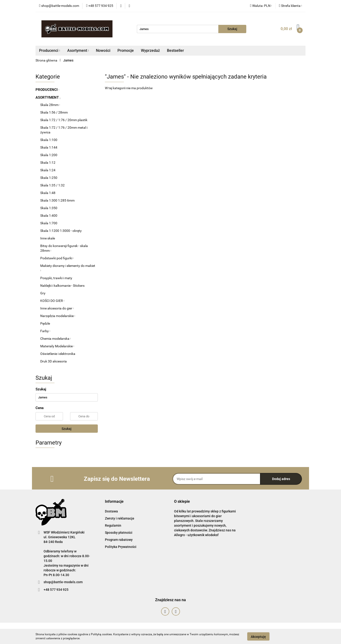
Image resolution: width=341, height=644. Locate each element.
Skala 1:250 (49, 178)
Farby (45, 331)
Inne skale (48, 238)
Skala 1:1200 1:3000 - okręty (61, 231)
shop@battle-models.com (63, 582)
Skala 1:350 (49, 208)
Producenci (50, 51)
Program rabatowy (119, 540)
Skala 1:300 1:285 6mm (57, 200)
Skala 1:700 (49, 223)
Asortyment (78, 51)
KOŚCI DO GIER (52, 301)
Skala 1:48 (48, 193)
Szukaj (67, 429)
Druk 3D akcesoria (54, 361)
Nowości (103, 51)
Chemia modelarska (56, 339)
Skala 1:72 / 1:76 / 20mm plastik (64, 120)
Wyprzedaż (150, 51)
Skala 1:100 (49, 140)
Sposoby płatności (119, 533)
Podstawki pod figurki (57, 258)
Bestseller (175, 51)
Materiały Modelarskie (57, 346)
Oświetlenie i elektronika (58, 354)
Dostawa (111, 511)
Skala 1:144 (49, 147)
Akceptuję (258, 636)
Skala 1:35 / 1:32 (52, 185)
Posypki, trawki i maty (56, 278)
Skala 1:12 (48, 163)
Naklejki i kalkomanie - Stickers (62, 286)
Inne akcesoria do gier (57, 308)
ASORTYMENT (48, 97)
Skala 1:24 (48, 170)
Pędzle (45, 323)
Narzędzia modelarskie (58, 316)
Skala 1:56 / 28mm (54, 112)
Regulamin (113, 525)
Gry (43, 293)
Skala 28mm (50, 105)
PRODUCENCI (47, 90)
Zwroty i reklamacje (120, 518)
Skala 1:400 (49, 216)
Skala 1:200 (49, 155)
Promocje (126, 51)
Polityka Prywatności (121, 547)
